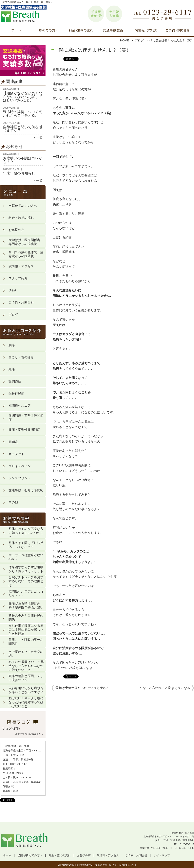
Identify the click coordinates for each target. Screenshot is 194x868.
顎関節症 (15, 381)
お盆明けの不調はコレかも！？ (23, 160)
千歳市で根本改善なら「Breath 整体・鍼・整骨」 (97, 865)
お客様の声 (16, 230)
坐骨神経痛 (16, 393)
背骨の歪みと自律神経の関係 (26, 617)
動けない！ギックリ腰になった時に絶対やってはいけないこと (26, 702)
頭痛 (12, 369)
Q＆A (12, 290)
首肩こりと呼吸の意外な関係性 (26, 642)
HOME (125, 40)
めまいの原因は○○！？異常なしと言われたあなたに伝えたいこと (26, 666)
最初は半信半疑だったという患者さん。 (84, 688)
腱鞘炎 (13, 442)
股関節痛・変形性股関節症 (26, 418)
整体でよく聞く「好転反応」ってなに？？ (26, 545)
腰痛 (12, 345)
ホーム (16, 31)
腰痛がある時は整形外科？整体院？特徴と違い (26, 605)
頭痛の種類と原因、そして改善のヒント (26, 678)
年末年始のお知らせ (19, 173)
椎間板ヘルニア (20, 406)
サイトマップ (162, 855)
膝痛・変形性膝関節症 (24, 430)
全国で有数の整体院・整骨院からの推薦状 (26, 254)
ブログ (139, 40)
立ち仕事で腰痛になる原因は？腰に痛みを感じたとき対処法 (26, 630)
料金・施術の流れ (81, 31)
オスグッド (16, 454)
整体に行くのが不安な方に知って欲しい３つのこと (26, 533)
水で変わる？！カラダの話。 (26, 654)
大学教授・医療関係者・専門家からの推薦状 (26, 242)
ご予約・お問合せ (178, 31)
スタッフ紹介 (18, 278)
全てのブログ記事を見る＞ (29, 734)
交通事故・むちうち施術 (113, 31)
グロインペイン (20, 466)
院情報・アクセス (145, 31)
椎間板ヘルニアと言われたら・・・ (26, 593)
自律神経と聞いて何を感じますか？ (23, 129)
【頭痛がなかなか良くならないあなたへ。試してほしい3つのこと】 (23, 97)
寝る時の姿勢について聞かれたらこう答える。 (23, 114)
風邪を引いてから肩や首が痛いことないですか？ (26, 690)
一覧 (39, 138)
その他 (13, 502)
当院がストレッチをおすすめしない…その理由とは (26, 581)
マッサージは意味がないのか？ (26, 557)
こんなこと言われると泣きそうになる (163, 688)
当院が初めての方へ (49, 31)
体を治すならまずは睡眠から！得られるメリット (26, 569)
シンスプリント (20, 478)
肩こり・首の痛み (21, 357)
